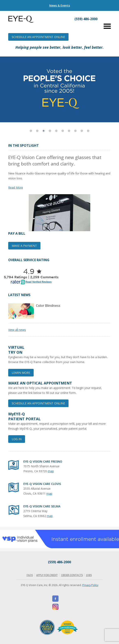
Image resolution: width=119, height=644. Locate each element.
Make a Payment (24, 246)
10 (88, 131)
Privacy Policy (90, 585)
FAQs (30, 575)
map (51, 471)
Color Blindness (48, 306)
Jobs (89, 575)
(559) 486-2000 (59, 562)
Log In (17, 439)
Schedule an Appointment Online (38, 37)
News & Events (60, 5)
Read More (16, 188)
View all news (17, 330)
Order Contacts (72, 575)
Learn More (21, 373)
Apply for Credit (47, 575)
